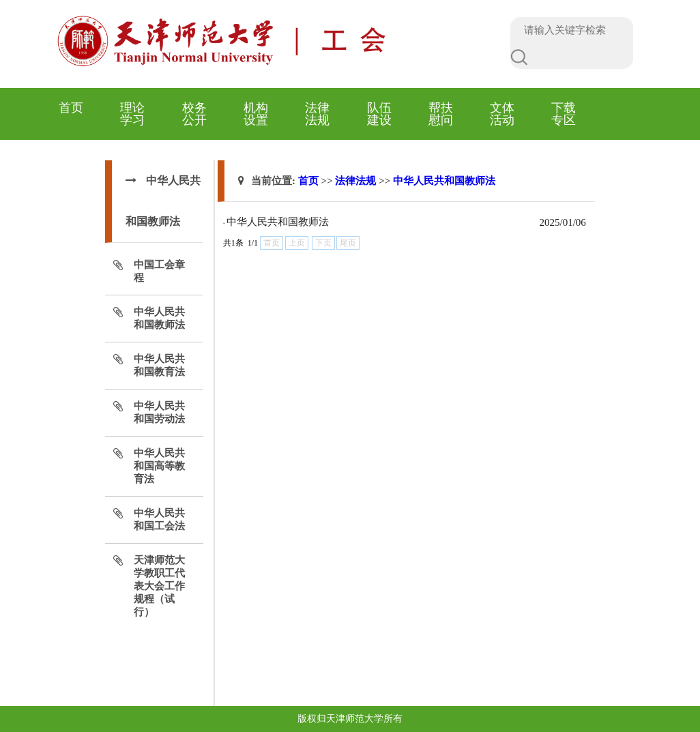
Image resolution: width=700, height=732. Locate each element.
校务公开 (194, 114)
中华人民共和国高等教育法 (159, 466)
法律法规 (317, 114)
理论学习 (132, 114)
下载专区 (564, 114)
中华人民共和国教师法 (444, 181)
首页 (71, 108)
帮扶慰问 (441, 114)
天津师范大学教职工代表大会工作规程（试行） (159, 586)
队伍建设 (379, 114)
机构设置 (256, 114)
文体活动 (502, 114)
